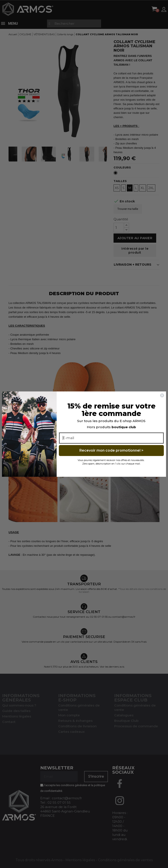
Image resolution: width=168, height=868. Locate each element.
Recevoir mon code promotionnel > (111, 450)
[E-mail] (111, 438)
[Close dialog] (162, 395)
